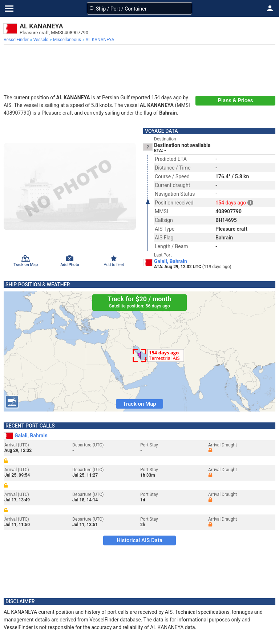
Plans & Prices (236, 100)
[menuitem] (17, 40)
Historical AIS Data (139, 540)
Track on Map (139, 404)
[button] (270, 8)
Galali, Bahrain (171, 261)
